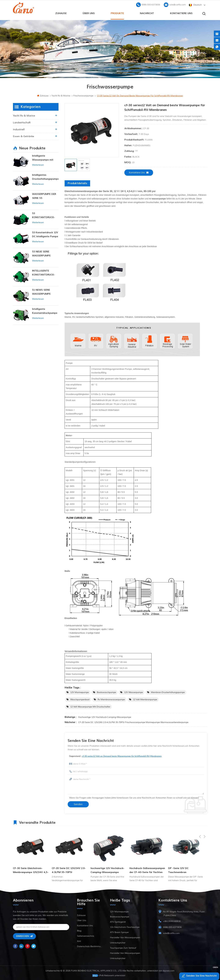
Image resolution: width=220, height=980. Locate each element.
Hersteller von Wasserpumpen (125, 937)
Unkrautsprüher (118, 942)
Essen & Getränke (24, 136)
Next (205, 821)
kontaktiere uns (181, 12)
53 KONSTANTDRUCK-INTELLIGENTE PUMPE (45, 215)
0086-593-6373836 (151, 4)
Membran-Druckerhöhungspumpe (168, 692)
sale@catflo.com (177, 4)
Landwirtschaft (22, 122)
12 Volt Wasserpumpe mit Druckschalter (90, 706)
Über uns (89, 12)
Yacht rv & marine (24, 115)
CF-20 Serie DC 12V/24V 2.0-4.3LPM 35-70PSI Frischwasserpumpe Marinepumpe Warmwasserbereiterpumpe (133, 722)
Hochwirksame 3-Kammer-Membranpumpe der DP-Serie (30, 870)
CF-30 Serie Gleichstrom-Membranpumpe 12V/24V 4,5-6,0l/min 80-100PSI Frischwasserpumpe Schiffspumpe (70, 870)
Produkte (117, 12)
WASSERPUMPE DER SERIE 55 (44, 195)
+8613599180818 (172, 921)
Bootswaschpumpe (106, 692)
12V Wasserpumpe (133, 692)
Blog (79, 930)
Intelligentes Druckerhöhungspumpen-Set (45, 177)
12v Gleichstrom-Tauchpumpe (125, 927)
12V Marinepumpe (80, 692)
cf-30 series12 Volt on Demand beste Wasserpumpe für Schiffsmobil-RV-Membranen (122, 755)
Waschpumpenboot (80, 699)
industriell (19, 129)
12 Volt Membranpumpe (145, 699)
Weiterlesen (38, 164)
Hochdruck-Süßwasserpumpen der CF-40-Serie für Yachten (186, 870)
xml (79, 941)
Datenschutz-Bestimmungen (90, 946)
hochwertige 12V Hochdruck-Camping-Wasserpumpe (105, 717)
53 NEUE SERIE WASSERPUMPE (41, 253)
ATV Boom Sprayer (119, 932)
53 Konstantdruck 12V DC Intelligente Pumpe (45, 234)
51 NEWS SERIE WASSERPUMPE (41, 291)
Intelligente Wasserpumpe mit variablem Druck (43, 157)
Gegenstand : (115, 755)
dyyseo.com (169, 970)
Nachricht (147, 12)
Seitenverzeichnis (86, 935)
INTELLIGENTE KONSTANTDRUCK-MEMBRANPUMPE (44, 272)
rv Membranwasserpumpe (111, 699)
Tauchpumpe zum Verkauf (123, 947)
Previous (200, 821)
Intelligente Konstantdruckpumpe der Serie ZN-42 (45, 311)
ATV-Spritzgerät (118, 921)
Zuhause (61, 12)
